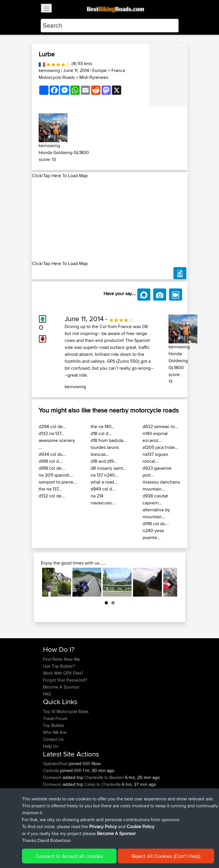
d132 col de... (52, 496)
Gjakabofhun (56, 764)
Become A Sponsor (61, 687)
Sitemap (97, 846)
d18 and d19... (104, 461)
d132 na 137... (52, 433)
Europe (100, 70)
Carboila (52, 770)
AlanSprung (55, 798)
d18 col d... (101, 433)
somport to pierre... (58, 482)
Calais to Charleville (102, 784)
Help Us (51, 746)
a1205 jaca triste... (160, 447)
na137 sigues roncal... (155, 458)
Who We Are (55, 732)
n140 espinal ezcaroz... (155, 437)
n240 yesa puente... (153, 534)
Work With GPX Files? (63, 673)
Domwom (53, 777)
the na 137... (50, 489)
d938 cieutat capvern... (155, 499)
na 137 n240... (104, 475)
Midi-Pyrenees (94, 77)
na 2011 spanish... (56, 475)
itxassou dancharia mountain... (161, 485)
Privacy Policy (120, 846)
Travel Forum (55, 718)
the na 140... (103, 426)
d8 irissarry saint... (108, 468)
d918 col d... (50, 461)
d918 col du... (156, 524)
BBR (86, 764)
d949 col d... (103, 489)
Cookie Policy (149, 846)
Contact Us (53, 739)
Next (169, 582)
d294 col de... (52, 426)
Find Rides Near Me (61, 659)
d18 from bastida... (109, 440)
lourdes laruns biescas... (105, 451)
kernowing (49, 70)
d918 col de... (52, 468)
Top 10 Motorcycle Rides (66, 711)
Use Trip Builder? (59, 666)
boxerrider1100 (57, 791)
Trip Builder (54, 725)
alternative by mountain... (156, 513)
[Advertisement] (110, 220)
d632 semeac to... (160, 426)
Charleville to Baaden (104, 777)
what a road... (104, 482)
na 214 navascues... (103, 499)
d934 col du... (52, 454)
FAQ (47, 694)
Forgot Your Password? (65, 680)
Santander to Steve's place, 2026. (120, 798)
